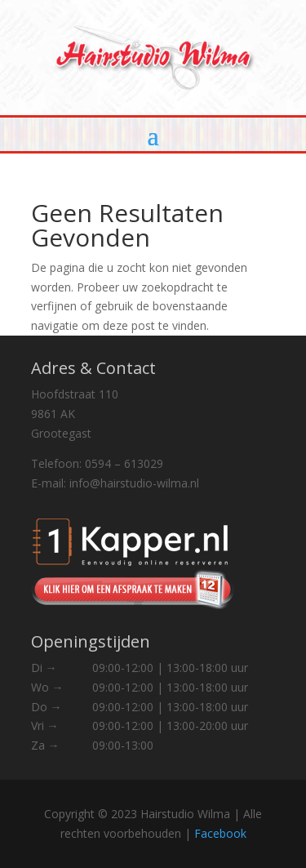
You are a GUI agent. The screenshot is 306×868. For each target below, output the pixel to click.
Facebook (220, 833)
